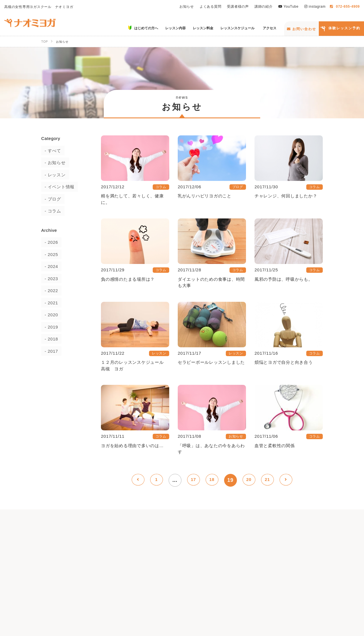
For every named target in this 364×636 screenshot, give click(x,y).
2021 (49, 303)
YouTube (288, 7)
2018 (49, 339)
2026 (49, 242)
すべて (51, 151)
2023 (49, 279)
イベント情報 (58, 187)
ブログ (51, 199)
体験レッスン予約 (344, 28)
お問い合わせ (302, 29)
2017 (49, 351)
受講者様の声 (238, 7)
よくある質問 (211, 7)
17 (193, 480)
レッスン (53, 175)
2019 (49, 327)
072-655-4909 (345, 7)
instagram (315, 7)
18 (212, 480)
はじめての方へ (134, 590)
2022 (49, 291)
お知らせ (187, 7)
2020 (49, 315)
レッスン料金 (217, 590)
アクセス (312, 590)
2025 (49, 254)
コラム (51, 211)
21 (267, 480)
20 (249, 480)
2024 (49, 266)
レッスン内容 (177, 590)
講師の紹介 (264, 7)
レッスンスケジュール (267, 590)
